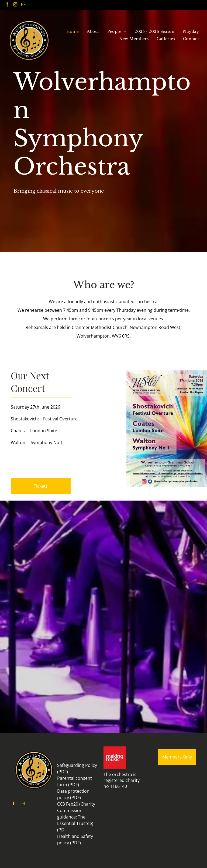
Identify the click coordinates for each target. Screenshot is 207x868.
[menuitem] (73, 31)
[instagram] (15, 5)
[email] (23, 5)
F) (66, 830)
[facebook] (7, 5)
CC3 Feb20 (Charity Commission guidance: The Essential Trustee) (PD (76, 817)
